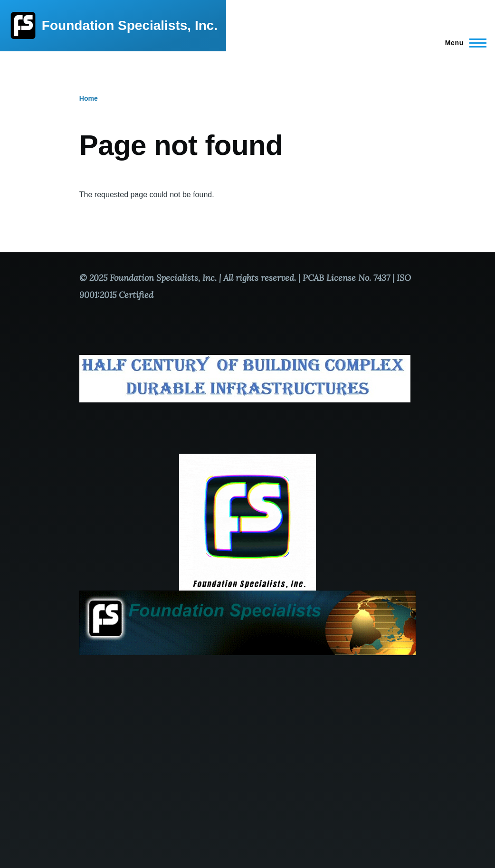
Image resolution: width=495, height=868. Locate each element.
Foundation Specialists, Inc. (130, 25)
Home (89, 98)
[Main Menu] (463, 43)
